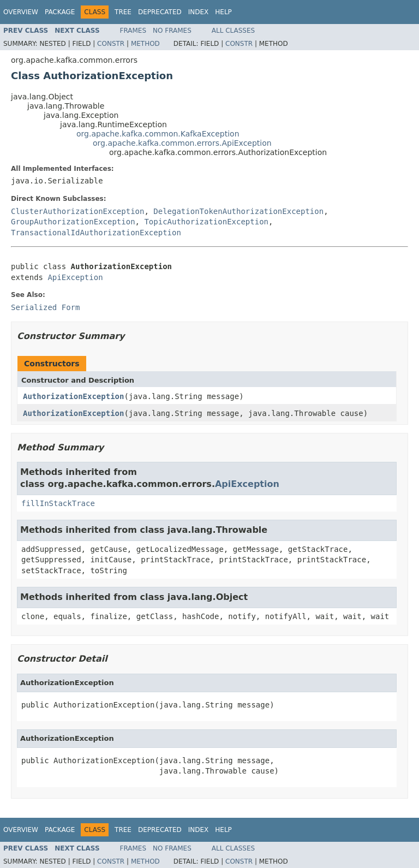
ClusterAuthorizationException (77, 211)
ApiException (75, 277)
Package (60, 12)
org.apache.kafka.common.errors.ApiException (182, 143)
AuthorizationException (73, 396)
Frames (133, 31)
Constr (111, 44)
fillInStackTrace (58, 503)
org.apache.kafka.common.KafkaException (158, 134)
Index (199, 12)
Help (223, 12)
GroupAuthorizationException (73, 222)
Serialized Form (45, 307)
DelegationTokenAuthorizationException (238, 211)
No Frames (172, 31)
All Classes (233, 31)
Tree (123, 12)
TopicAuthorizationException (206, 222)
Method (145, 44)
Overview (21, 12)
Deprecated (160, 12)
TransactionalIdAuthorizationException (96, 233)
